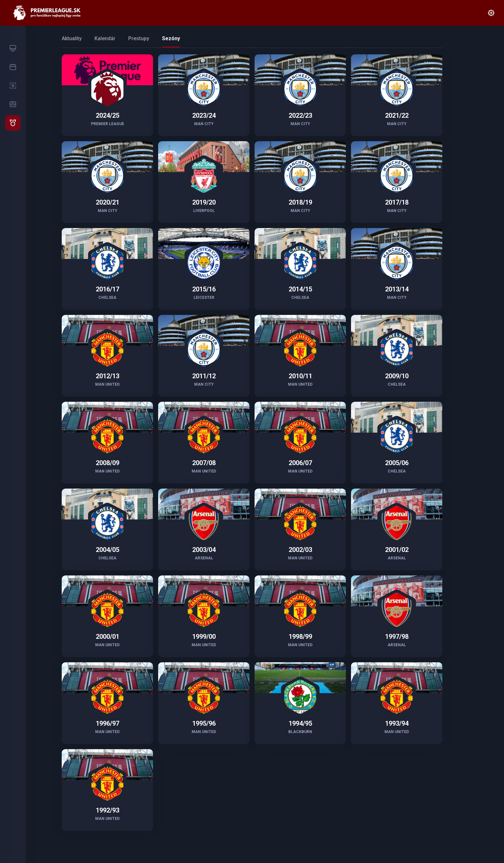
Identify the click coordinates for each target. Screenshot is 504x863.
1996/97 (108, 723)
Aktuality (72, 38)
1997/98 (397, 637)
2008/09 (108, 463)
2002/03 (300, 550)
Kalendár (105, 38)
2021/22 (397, 115)
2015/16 (204, 289)
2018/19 (300, 202)
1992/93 (108, 810)
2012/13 (108, 376)
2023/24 (204, 115)
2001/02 (397, 550)
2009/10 (397, 376)
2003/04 (204, 550)
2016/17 (108, 289)
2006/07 (300, 463)
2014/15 (300, 289)
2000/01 (108, 637)
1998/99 (300, 637)
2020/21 (108, 202)
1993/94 (397, 723)
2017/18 (397, 202)
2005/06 (397, 463)
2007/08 (204, 463)
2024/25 (108, 115)
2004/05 (108, 550)
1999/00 (204, 637)
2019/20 (204, 202)
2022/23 (300, 115)
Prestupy (139, 38)
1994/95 (300, 723)
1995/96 (204, 723)
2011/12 (204, 376)
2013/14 (397, 289)
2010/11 (300, 376)
